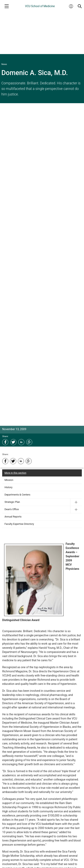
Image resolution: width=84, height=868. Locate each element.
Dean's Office (12, 509)
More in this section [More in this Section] (15, 473)
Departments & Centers (17, 495)
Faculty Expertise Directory (19, 524)
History (9, 487)
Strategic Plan (12, 502)
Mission (9, 480)
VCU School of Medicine (40, 6)
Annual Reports (13, 517)
